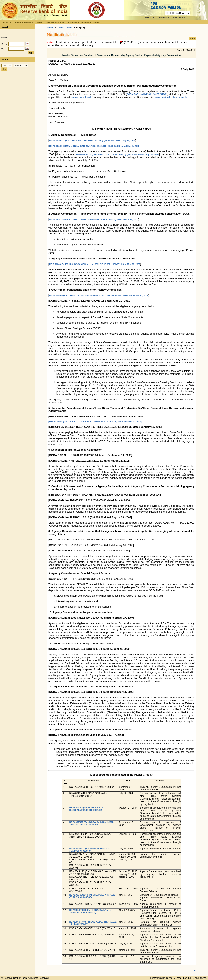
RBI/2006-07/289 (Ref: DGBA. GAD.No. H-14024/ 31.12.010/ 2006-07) (90, 911)
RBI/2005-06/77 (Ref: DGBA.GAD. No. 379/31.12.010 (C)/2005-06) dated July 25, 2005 (92, 140)
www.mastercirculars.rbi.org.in (171, 97)
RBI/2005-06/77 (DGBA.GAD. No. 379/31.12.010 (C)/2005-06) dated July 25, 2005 (117, 154)
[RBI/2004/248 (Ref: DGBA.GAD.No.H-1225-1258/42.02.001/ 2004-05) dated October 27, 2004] (95, 422)
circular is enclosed (81, 97)
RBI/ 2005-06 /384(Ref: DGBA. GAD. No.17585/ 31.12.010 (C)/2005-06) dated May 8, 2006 (94, 146)
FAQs (39, 22)
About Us (7, 22)
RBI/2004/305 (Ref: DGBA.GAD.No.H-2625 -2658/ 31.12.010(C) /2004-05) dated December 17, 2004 (99, 295)
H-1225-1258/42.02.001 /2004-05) (86, 810)
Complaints (74, 22)
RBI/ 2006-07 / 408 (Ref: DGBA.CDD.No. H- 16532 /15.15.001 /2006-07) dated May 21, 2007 (95, 264)
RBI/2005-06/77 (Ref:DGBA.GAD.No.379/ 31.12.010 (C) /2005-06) (90, 850)
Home (50, 27)
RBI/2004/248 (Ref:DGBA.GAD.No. (87, 808)
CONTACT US (163, 18)
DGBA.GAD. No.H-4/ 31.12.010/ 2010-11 (147, 94)
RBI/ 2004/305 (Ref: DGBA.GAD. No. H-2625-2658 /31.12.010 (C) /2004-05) (92, 823)
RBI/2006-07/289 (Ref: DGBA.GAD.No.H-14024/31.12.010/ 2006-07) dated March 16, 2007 (94, 219)
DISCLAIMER (179, 18)
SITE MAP (149, 18)
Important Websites (91, 22)
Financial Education (55, 22)
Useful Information (24, 22)
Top (194, 971)
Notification (66, 27)
